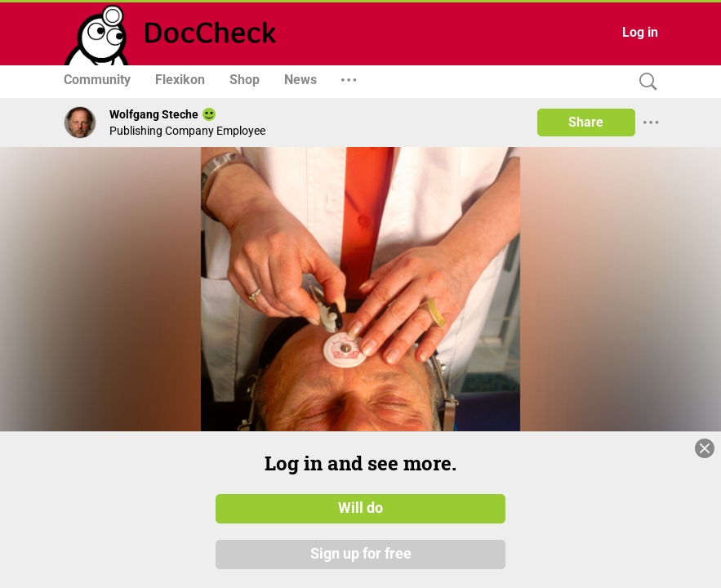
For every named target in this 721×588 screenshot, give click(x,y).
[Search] (644, 82)
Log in (640, 32)
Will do (360, 509)
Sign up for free (361, 555)
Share (586, 122)
